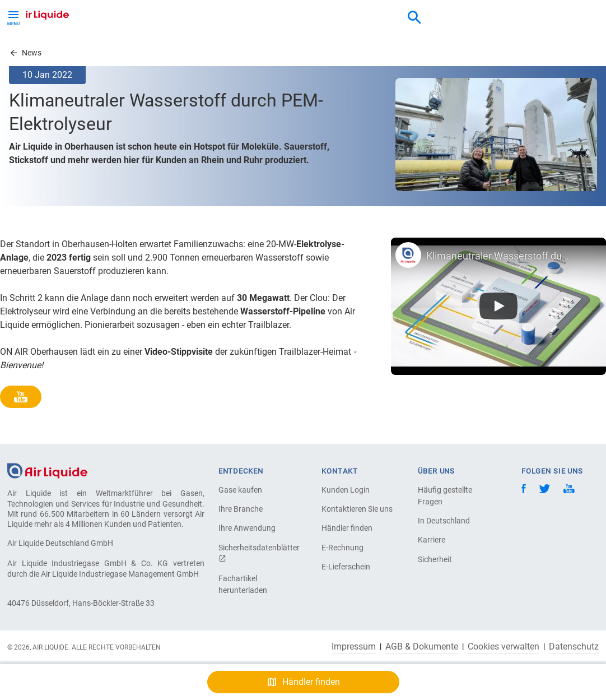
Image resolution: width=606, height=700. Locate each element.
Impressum (354, 647)
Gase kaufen (240, 490)
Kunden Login (346, 490)
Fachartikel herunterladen (243, 584)
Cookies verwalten (504, 647)
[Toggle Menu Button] (13, 17)
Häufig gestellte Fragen (445, 496)
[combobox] (414, 18)
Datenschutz (574, 647)
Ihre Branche (241, 509)
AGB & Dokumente (422, 647)
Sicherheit (435, 559)
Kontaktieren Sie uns (357, 509)
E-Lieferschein (346, 567)
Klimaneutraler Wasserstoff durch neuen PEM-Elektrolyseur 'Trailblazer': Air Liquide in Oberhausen (499, 256)
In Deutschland (444, 521)
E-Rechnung (342, 548)
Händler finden (347, 528)
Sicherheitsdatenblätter (258, 553)
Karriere (432, 540)
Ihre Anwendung (247, 528)
